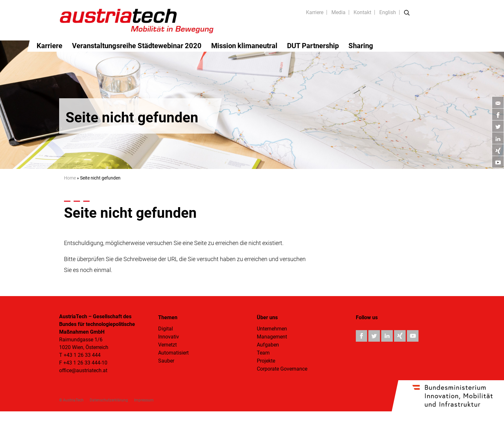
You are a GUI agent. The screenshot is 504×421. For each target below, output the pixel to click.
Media (338, 12)
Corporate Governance (282, 369)
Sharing (361, 46)
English (388, 12)
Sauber (166, 361)
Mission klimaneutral (244, 46)
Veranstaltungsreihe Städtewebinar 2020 (137, 46)
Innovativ (169, 337)
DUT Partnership (313, 46)
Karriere (315, 12)
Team (263, 353)
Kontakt (362, 12)
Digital (166, 329)
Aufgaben (268, 345)
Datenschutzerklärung (109, 400)
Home (70, 178)
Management (272, 337)
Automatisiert (173, 353)
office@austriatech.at (83, 370)
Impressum (144, 400)
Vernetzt (167, 345)
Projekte (266, 361)
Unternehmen (272, 329)
